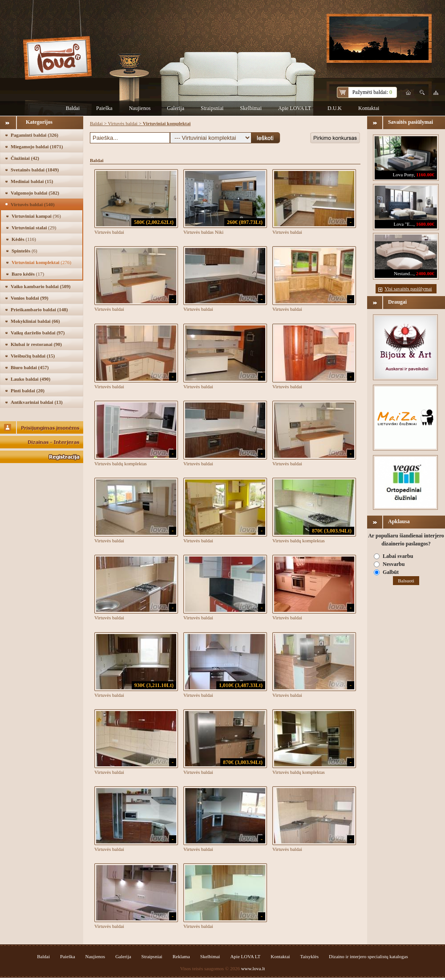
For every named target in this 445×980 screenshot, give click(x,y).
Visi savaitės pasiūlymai (408, 289)
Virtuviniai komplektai (41, 262)
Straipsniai (212, 108)
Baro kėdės (28, 274)
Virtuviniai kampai (36, 216)
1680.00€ (425, 224)
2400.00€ (425, 273)
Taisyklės (309, 956)
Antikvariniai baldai (37, 402)
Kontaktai (369, 108)
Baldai (73, 108)
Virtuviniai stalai (34, 228)
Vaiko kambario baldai (40, 286)
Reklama (181, 956)
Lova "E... (403, 224)
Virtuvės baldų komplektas (121, 464)
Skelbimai (251, 108)
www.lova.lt (253, 968)
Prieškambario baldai (39, 309)
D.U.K (335, 108)
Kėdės (24, 239)
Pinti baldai (28, 390)
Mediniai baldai (32, 181)
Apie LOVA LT (295, 108)
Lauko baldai (30, 379)
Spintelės (24, 251)
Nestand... (404, 273)
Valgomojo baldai (35, 193)
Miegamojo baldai (37, 146)
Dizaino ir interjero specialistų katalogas (368, 956)
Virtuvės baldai (33, 204)
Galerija (176, 108)
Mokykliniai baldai (35, 321)
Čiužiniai (25, 158)
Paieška (104, 108)
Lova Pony (403, 175)
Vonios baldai (30, 298)
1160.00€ (425, 175)
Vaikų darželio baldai (38, 333)
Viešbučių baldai (33, 356)
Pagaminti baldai (34, 135)
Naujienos (140, 108)
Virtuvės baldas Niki (203, 232)
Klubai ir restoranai (36, 344)
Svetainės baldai (35, 170)
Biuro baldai (30, 367)
